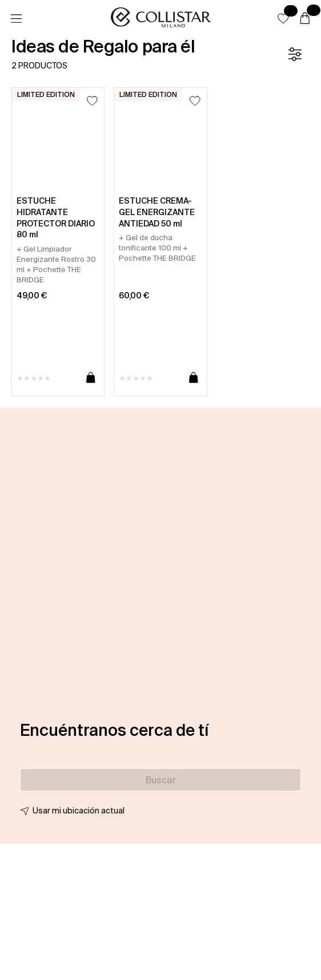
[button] (283, 18)
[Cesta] (305, 19)
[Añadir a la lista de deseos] (92, 101)
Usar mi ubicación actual (79, 811)
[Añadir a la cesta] (91, 378)
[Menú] (16, 19)
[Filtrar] (295, 54)
